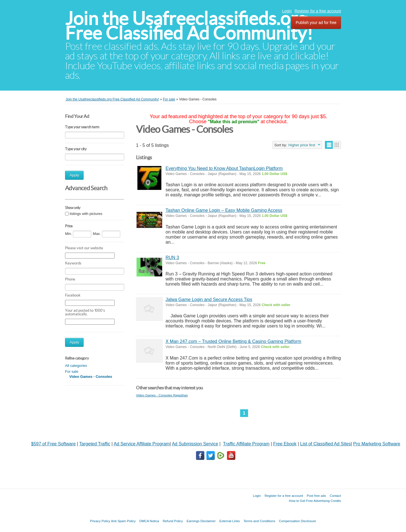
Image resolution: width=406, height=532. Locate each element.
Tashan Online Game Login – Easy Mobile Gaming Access (224, 210)
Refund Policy (173, 521)
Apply (74, 175)
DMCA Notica (149, 521)
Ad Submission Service (195, 444)
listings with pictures (86, 214)
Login (287, 11)
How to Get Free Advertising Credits (315, 501)
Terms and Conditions (259, 521)
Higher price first (302, 145)
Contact (335, 496)
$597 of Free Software (53, 444)
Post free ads (316, 496)
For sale (72, 371)
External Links (230, 521)
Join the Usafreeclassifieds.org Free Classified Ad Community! (189, 26)
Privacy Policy (100, 521)
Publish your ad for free (316, 23)
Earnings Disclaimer (201, 521)
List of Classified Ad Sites (325, 444)
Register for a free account (318, 11)
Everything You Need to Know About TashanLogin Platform (224, 168)
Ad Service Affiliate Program (142, 444)
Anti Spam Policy (123, 521)
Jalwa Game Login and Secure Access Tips (209, 299)
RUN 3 (172, 258)
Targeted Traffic (95, 444)
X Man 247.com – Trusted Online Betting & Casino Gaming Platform (233, 341)
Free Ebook (285, 444)
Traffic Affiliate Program (246, 444)
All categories (76, 366)
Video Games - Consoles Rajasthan (162, 395)
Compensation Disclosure (297, 521)
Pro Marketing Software (377, 444)
